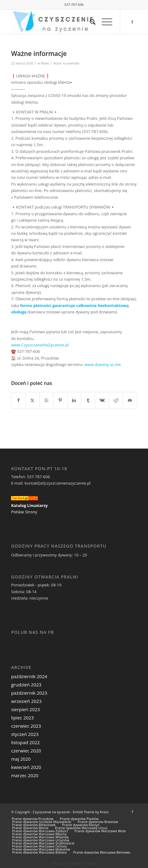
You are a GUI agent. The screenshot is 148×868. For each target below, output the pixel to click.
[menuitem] (90, 22)
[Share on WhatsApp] (47, 400)
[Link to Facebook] (132, 22)
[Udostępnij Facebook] (18, 400)
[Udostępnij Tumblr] (88, 400)
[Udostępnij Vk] (102, 400)
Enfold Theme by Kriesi (90, 812)
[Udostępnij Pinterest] (60, 400)
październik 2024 (29, 676)
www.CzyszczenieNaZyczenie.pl (40, 345)
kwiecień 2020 (26, 767)
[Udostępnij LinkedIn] (74, 400)
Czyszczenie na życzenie (51, 812)
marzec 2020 (25, 775)
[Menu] (104, 22)
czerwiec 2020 (26, 751)
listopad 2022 (25, 742)
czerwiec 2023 (26, 726)
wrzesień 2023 (26, 701)
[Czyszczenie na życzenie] (61, 22)
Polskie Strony (24, 512)
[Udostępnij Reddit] (116, 400)
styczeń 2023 (25, 734)
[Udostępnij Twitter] (32, 400)
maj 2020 (21, 759)
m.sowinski (71, 63)
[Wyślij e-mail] (130, 400)
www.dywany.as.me (103, 364)
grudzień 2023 (26, 685)
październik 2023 (29, 693)
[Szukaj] (90, 22)
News (45, 63)
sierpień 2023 (25, 709)
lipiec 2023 (22, 718)
